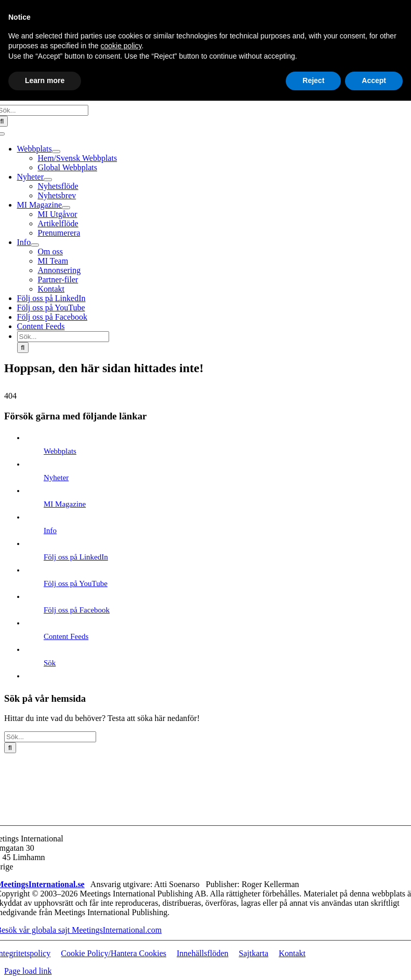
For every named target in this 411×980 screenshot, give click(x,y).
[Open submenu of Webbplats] (56, 152)
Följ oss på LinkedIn (76, 557)
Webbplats (60, 451)
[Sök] (23, 348)
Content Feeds (66, 636)
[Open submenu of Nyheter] (48, 180)
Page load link (28, 971)
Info (50, 530)
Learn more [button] (45, 80)
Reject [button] (313, 80)
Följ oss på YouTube (76, 583)
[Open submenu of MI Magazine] (66, 208)
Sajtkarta (254, 953)
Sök (50, 663)
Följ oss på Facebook (77, 610)
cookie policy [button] (121, 46)
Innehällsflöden (203, 953)
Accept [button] (374, 80)
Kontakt (292, 953)
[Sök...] (63, 337)
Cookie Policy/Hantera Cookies (114, 953)
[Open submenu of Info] (35, 245)
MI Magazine (65, 504)
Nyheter (56, 478)
